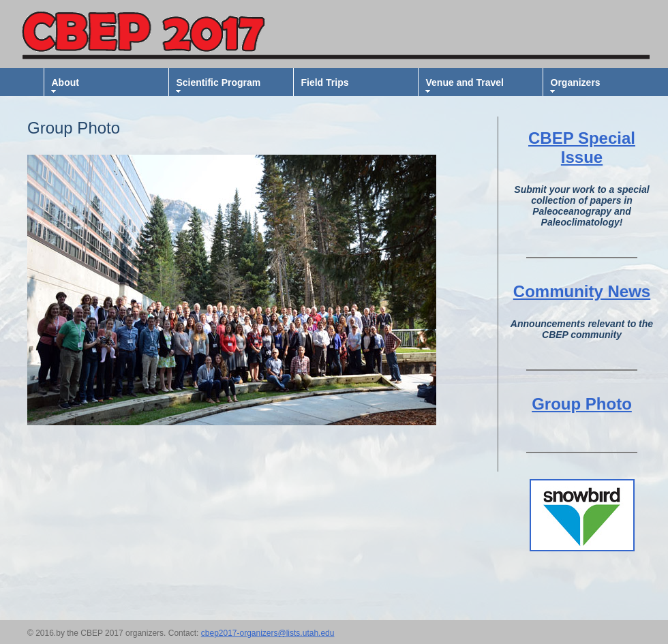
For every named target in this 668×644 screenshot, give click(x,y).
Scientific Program (219, 82)
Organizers (576, 82)
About (65, 82)
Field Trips (325, 82)
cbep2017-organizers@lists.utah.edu (268, 633)
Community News (582, 291)
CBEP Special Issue (582, 148)
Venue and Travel (465, 82)
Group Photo (582, 404)
